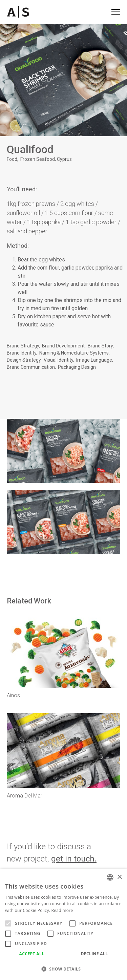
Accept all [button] (32, 954)
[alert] (63, 924)
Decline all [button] (94, 954)
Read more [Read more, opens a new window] (62, 910)
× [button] (119, 877)
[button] (63, 969)
